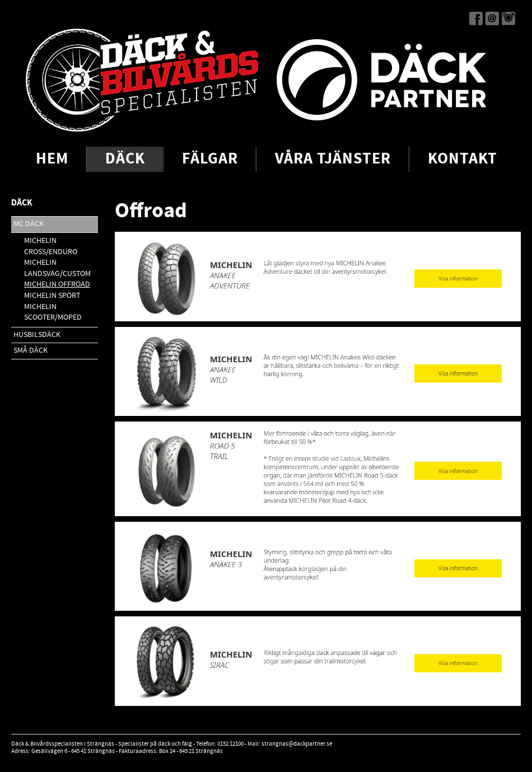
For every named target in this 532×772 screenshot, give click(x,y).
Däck (125, 159)
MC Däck (29, 224)
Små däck (31, 350)
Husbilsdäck (37, 335)
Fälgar (210, 159)
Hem (52, 159)
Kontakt (463, 159)
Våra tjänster (333, 159)
